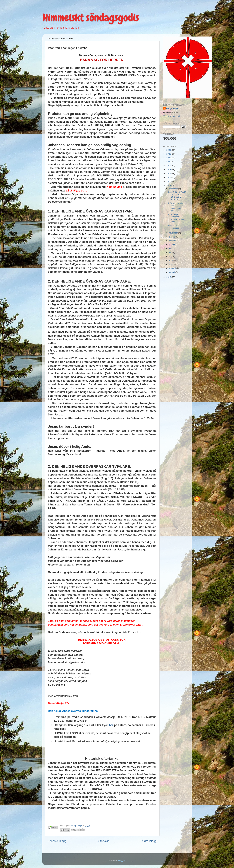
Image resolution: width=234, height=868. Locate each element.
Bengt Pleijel (172, 108)
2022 (169, 154)
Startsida (104, 841)
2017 (169, 174)
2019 (169, 166)
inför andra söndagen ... (175, 227)
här (111, 725)
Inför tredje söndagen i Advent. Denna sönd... (176, 218)
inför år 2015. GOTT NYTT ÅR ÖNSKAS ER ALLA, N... (177, 196)
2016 (169, 177)
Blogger (121, 860)
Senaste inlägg (57, 841)
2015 (169, 181)
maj (171, 256)
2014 (169, 185)
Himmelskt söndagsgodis (91, 18)
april (171, 260)
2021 (169, 158)
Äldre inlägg (149, 841)
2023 (169, 150)
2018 (169, 170)
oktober (172, 237)
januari (172, 272)
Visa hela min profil (172, 116)
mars (171, 264)
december (174, 189)
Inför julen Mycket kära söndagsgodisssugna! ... (177, 207)
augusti (172, 245)
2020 (169, 162)
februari (173, 268)
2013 (169, 277)
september (174, 241)
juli (170, 249)
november (174, 233)
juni (171, 253)
